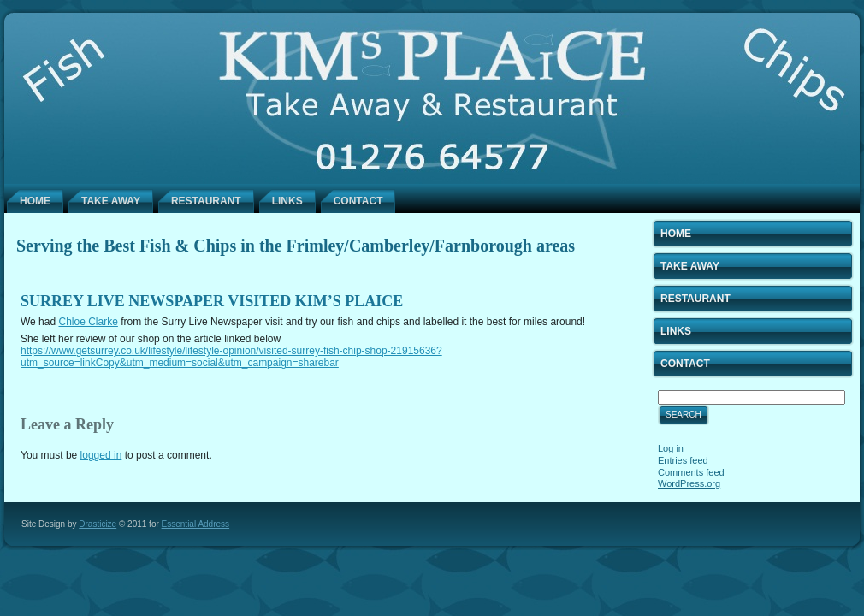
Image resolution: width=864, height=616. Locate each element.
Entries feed (683, 460)
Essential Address (196, 524)
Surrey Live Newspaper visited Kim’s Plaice (212, 301)
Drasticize (98, 524)
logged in (101, 455)
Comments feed (691, 472)
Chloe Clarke (88, 322)
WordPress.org (689, 483)
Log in (671, 448)
